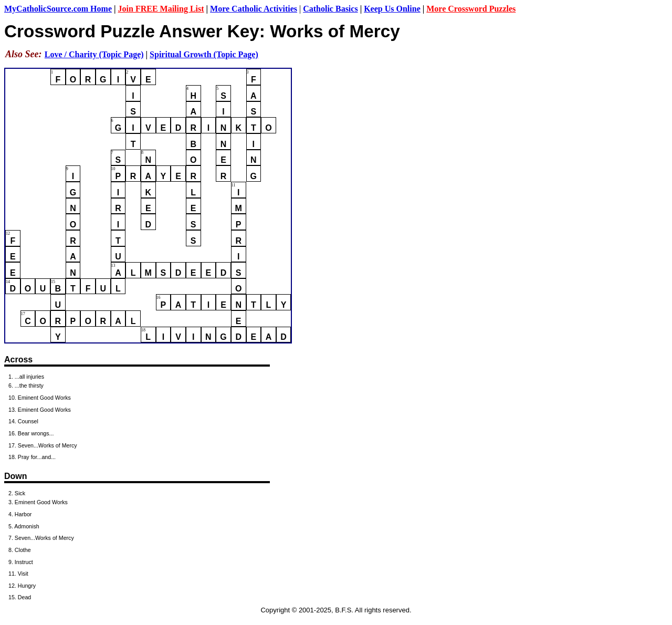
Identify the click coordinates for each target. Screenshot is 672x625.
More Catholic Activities (254, 9)
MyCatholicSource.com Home (58, 9)
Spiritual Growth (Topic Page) (204, 54)
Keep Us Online (392, 9)
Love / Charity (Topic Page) (94, 54)
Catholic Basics (330, 9)
